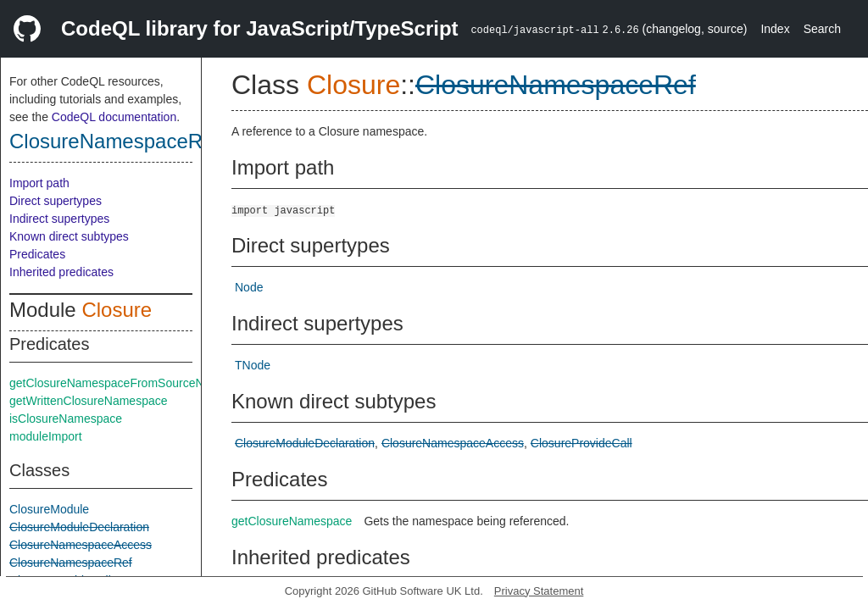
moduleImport (46, 436)
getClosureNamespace (292, 521)
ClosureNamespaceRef (114, 141)
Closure (117, 310)
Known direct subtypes (69, 236)
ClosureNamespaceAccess (81, 545)
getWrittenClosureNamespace (89, 401)
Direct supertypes (56, 201)
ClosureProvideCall (581, 443)
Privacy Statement (539, 591)
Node (249, 287)
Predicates (37, 254)
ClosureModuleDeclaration (79, 527)
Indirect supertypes (59, 219)
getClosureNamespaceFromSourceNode (117, 383)
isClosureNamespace (66, 419)
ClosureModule (49, 509)
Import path (39, 183)
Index (775, 29)
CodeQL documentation (114, 117)
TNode (253, 365)
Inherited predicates (61, 272)
